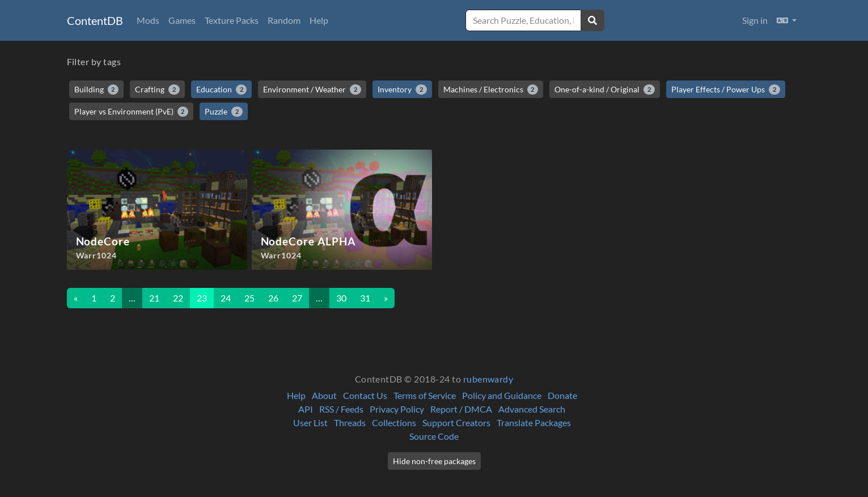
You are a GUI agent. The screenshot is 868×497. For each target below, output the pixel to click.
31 (365, 298)
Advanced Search (532, 409)
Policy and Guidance (502, 395)
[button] (787, 20)
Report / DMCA (461, 409)
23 (202, 298)
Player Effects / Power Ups (726, 90)
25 (249, 298)
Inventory (402, 90)
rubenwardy (488, 379)
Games (182, 20)
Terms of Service (425, 395)
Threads (350, 422)
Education (222, 90)
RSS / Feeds (341, 409)
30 (341, 298)
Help (319, 20)
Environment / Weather (312, 90)
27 (297, 298)
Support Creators (456, 422)
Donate (562, 395)
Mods (148, 20)
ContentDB (95, 20)
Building (97, 90)
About (324, 395)
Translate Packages (534, 422)
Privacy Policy (397, 409)
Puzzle (224, 112)
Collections (394, 422)
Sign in (755, 20)
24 (226, 298)
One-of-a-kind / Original (605, 90)
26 (273, 298)
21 (154, 298)
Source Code (434, 436)
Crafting (157, 90)
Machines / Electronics (491, 90)
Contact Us (365, 395)
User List (310, 422)
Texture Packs (232, 20)
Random (284, 20)
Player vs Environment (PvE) (132, 112)
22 (178, 298)
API (306, 409)
